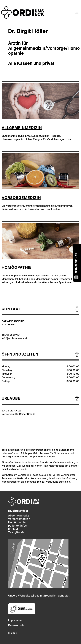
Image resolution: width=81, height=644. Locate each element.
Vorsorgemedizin (21, 198)
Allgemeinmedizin (22, 128)
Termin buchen (76, 263)
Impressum (15, 620)
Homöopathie (17, 267)
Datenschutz (16, 625)
